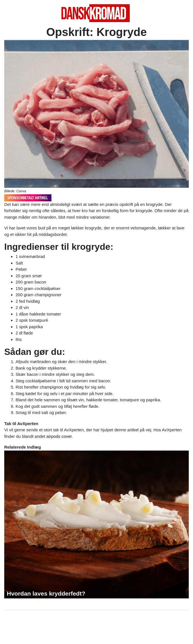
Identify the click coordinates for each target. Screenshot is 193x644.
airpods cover (59, 436)
